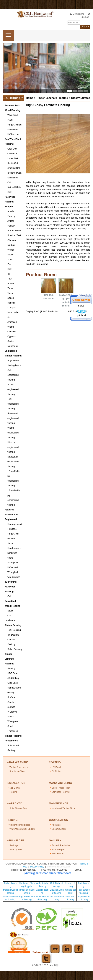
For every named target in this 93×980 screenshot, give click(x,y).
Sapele (11, 298)
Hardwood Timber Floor (63, 808)
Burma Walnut (14, 231)
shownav (9, 35)
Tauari (10, 293)
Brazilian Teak (14, 235)
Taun (10, 279)
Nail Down (15, 788)
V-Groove (12, 712)
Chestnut (12, 240)
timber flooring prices (20, 825)
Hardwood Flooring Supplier (10, 202)
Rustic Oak (13, 163)
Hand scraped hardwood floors (14, 553)
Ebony (11, 284)
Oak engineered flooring (13, 375)
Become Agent (59, 829)
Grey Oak (12, 149)
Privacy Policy (37, 867)
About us (56, 825)
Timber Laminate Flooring (10, 659)
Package (14, 845)
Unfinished (13, 130)
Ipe (9, 274)
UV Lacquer (13, 134)
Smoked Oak (14, 168)
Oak (9, 269)
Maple (10, 255)
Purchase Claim (17, 771)
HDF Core (12, 673)
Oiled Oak (12, 154)
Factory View (16, 850)
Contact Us (77, 14)
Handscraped (14, 688)
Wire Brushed (59, 854)
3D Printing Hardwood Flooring (11, 587)
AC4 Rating (13, 678)
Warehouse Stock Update (22, 829)
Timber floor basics (19, 767)
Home (30, 98)
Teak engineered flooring (13, 404)
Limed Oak (13, 158)
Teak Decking (14, 630)
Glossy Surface (81, 98)
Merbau (11, 245)
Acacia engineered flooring (13, 389)
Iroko (10, 259)
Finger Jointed (14, 125)
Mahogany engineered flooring (13, 462)
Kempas (12, 308)
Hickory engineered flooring (13, 447)
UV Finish (57, 767)
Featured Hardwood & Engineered (11, 515)
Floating (11, 669)
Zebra (10, 288)
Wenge (11, 250)
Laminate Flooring (61, 792)
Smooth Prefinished (62, 845)
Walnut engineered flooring (13, 433)
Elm (9, 264)
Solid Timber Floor (61, 788)
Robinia (11, 303)
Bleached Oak (14, 173)
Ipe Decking (13, 635)
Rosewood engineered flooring (13, 418)
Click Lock (13, 683)
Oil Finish (56, 771)
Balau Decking (15, 649)
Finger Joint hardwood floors (13, 539)
